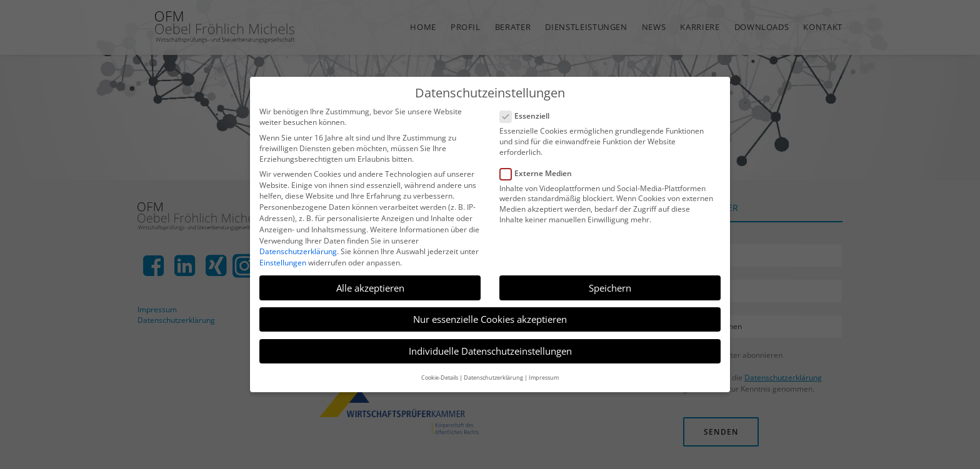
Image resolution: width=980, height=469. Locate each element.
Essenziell (529, 116)
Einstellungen (283, 263)
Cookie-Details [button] (440, 378)
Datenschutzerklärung (298, 251)
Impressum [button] (544, 378)
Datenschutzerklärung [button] (493, 378)
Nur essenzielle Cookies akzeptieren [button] (490, 319)
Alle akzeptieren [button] (370, 288)
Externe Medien (540, 173)
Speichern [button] (610, 288)
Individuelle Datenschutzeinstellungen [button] (490, 351)
